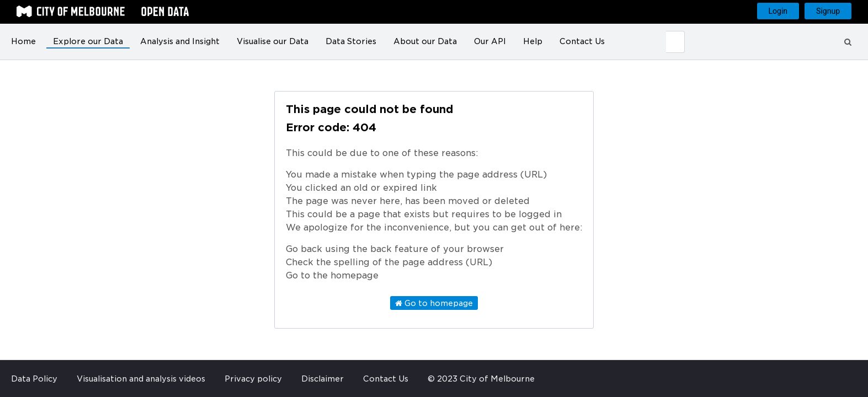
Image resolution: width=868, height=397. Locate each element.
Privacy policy (253, 379)
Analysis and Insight (180, 41)
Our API (490, 41)
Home (23, 41)
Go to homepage (434, 303)
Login (778, 11)
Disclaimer (323, 379)
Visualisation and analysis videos (141, 379)
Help (533, 41)
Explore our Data (88, 41)
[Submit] (676, 42)
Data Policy (34, 379)
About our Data (425, 41)
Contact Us (582, 41)
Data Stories (351, 41)
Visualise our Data (273, 41)
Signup (828, 11)
